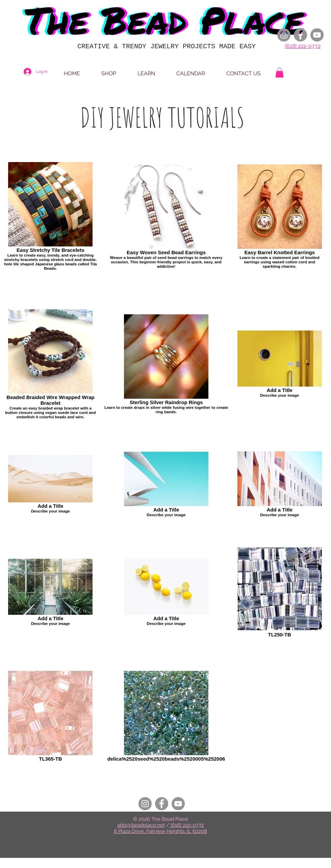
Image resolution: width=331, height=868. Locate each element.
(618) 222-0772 (303, 46)
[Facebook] (300, 35)
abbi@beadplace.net (141, 825)
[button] (279, 73)
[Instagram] (284, 35)
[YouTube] (317, 35)
